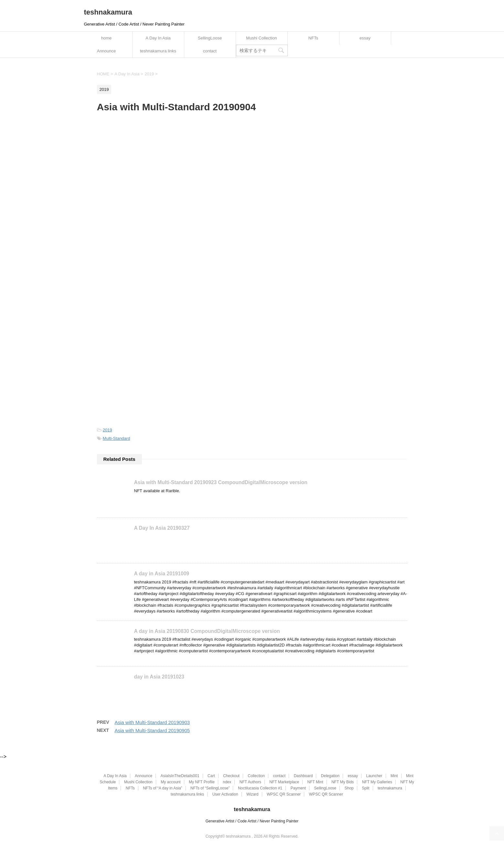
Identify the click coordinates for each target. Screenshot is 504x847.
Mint (394, 776)
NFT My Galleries (377, 782)
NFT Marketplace (284, 782)
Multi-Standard (117, 438)
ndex (227, 782)
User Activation (225, 794)
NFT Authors (250, 782)
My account (171, 782)
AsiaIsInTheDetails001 (180, 776)
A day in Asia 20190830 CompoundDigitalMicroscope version (207, 631)
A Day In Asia (158, 38)
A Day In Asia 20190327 (162, 528)
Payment (298, 788)
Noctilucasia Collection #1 (260, 788)
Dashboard (303, 776)
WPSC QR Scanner (284, 794)
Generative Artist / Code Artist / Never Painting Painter (252, 821)
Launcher (374, 776)
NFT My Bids (343, 782)
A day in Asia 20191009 (162, 574)
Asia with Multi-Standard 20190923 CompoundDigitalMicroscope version (221, 482)
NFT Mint (315, 782)
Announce (107, 51)
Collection (256, 776)
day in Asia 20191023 (159, 676)
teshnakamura (108, 12)
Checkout (231, 776)
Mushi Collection (261, 38)
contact (210, 51)
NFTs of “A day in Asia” (162, 788)
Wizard (252, 794)
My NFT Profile (202, 782)
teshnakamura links (158, 51)
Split (365, 788)
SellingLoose (210, 38)
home (107, 38)
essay (365, 38)
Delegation (330, 776)
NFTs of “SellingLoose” (210, 788)
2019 (107, 430)
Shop (349, 788)
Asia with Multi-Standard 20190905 (152, 730)
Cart (211, 776)
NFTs (313, 38)
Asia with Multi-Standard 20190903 (152, 722)
